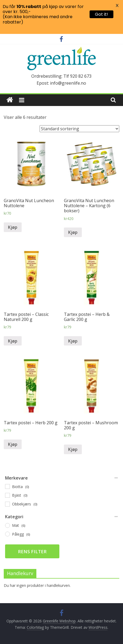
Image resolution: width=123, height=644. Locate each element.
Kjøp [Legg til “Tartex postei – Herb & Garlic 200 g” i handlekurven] (73, 341)
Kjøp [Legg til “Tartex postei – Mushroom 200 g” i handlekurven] (73, 449)
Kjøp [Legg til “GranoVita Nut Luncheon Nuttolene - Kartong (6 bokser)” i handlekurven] (73, 232)
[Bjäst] (7, 495)
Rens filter (32, 551)
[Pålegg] (7, 534)
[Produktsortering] (79, 129)
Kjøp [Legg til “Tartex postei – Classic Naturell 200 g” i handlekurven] (13, 341)
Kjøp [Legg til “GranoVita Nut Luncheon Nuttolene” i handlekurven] (13, 227)
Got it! (101, 14)
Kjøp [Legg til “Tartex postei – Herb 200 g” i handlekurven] (13, 444)
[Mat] (7, 525)
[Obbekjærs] (7, 504)
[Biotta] (7, 486)
